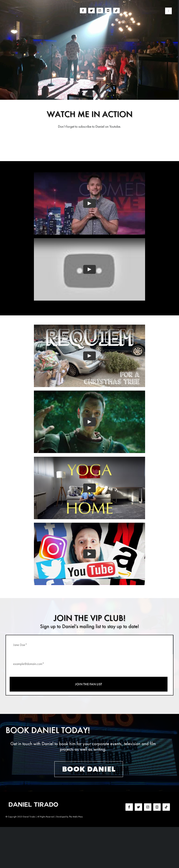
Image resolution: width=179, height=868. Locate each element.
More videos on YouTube (90, 141)
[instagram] (100, 11)
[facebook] (83, 11)
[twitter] (91, 11)
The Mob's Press (76, 817)
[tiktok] (116, 11)
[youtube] (108, 11)
